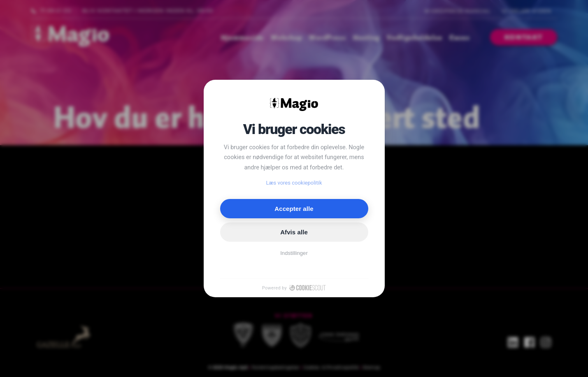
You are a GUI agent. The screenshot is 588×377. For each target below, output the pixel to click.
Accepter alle (294, 209)
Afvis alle (294, 232)
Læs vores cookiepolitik (294, 183)
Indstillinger (294, 253)
